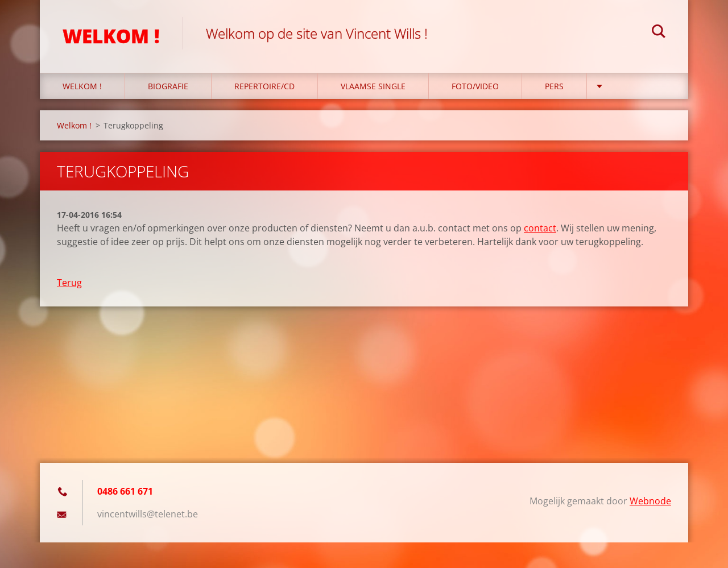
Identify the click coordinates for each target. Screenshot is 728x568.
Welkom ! (82, 86)
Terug (69, 283)
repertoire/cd (264, 86)
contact (540, 228)
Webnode (650, 501)
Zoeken (659, 33)
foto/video (475, 86)
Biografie (168, 86)
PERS (554, 86)
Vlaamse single (373, 86)
